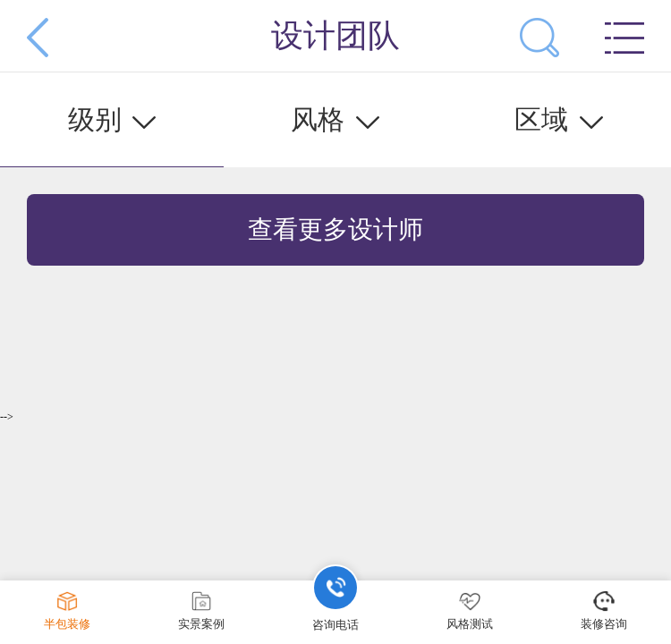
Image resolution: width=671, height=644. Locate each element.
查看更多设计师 (335, 229)
